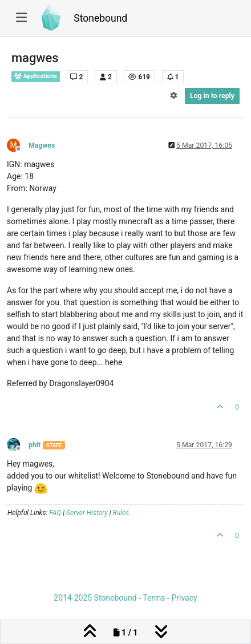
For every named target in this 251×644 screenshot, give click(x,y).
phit (35, 445)
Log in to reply (212, 96)
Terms (154, 598)
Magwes (42, 145)
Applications (36, 76)
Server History (87, 513)
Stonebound (100, 18)
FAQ (55, 513)
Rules (121, 513)
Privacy (184, 598)
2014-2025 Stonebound (95, 598)
